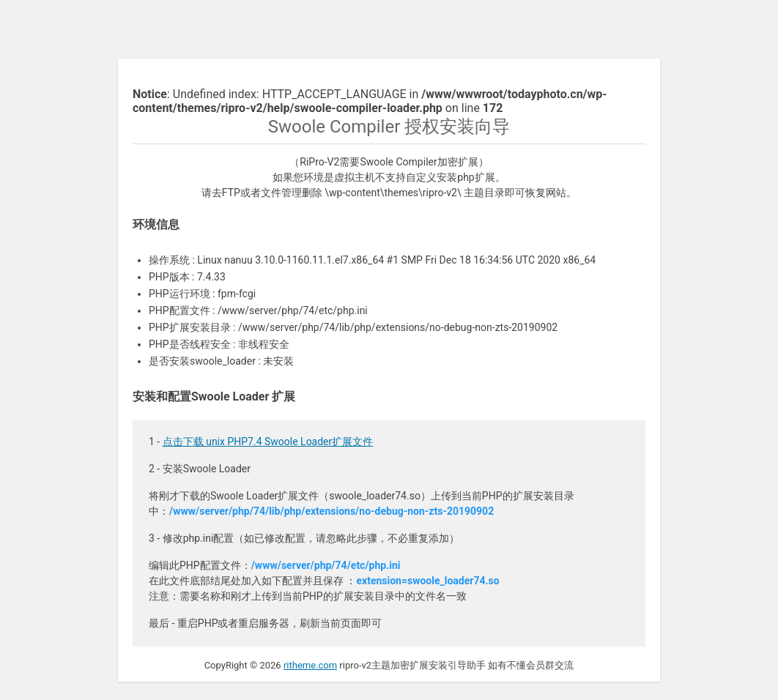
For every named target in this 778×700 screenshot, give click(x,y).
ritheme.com (310, 665)
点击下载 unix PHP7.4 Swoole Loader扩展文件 (268, 442)
